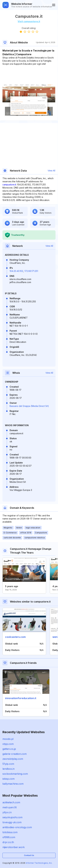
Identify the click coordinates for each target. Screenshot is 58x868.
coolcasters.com (15, 637)
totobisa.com (10, 832)
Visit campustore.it (29, 21)
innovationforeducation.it (21, 698)
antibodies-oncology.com (17, 827)
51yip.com (8, 764)
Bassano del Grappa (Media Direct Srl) (29, 406)
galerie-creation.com (15, 754)
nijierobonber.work (14, 847)
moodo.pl (8, 739)
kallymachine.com (13, 784)
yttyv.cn (7, 812)
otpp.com (8, 744)
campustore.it (9, 185)
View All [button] (51, 171)
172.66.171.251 (31, 271)
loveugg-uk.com (12, 822)
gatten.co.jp (9, 749)
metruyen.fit (10, 807)
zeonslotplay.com (13, 759)
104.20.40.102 (16, 271)
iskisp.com (9, 779)
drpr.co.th (8, 842)
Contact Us (29, 855)
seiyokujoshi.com (12, 817)
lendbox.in (9, 769)
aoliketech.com (11, 802)
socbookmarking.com (15, 774)
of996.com (9, 837)
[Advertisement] (29, 75)
